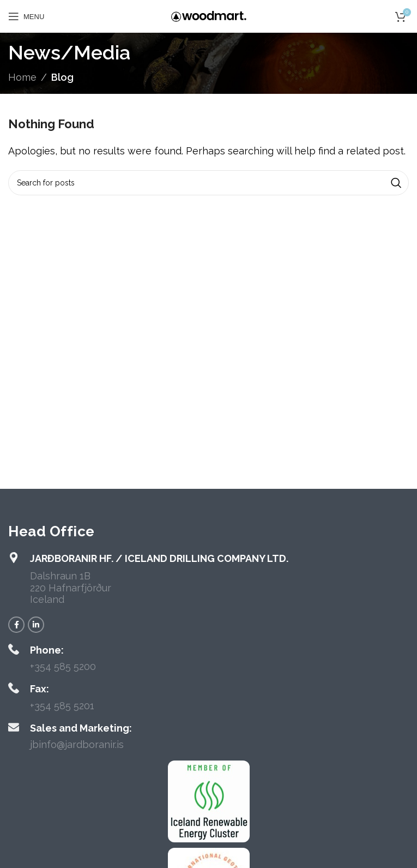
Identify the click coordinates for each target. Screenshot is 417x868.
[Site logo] (209, 16)
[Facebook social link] (16, 625)
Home (22, 77)
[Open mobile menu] (26, 16)
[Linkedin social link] (36, 625)
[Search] (208, 183)
